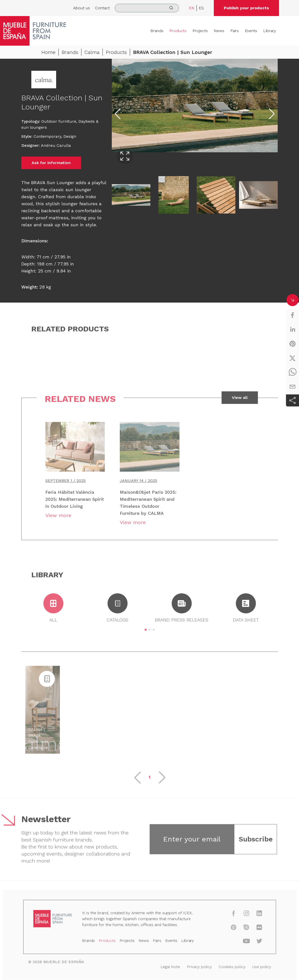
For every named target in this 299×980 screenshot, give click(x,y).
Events (251, 31)
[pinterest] (292, 344)
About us (82, 8)
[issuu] (241, 929)
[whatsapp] (292, 372)
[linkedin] (292, 329)
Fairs (235, 31)
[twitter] (292, 358)
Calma (92, 52)
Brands (157, 31)
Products (178, 31)
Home (48, 52)
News (219, 31)
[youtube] (241, 942)
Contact (102, 8)
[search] (147, 8)
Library (270, 31)
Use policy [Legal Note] (256, 966)
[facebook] (292, 315)
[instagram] (241, 915)
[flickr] (253, 929)
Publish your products (246, 8)
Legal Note (169, 966)
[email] (292, 387)
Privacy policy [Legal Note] (196, 966)
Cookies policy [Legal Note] (227, 966)
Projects (200, 31)
